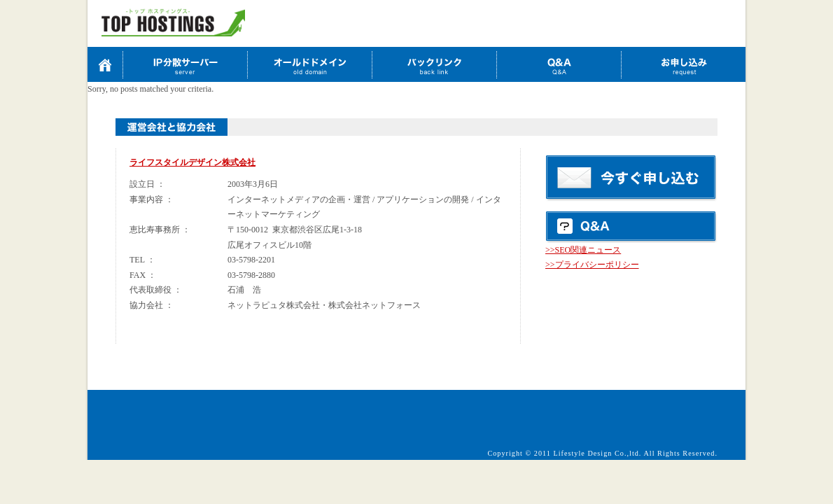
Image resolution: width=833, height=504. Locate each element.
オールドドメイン (309, 64)
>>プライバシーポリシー (592, 265)
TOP (105, 64)
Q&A (559, 64)
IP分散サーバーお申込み (185, 64)
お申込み (683, 64)
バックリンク (434, 64)
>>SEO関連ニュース (583, 250)
